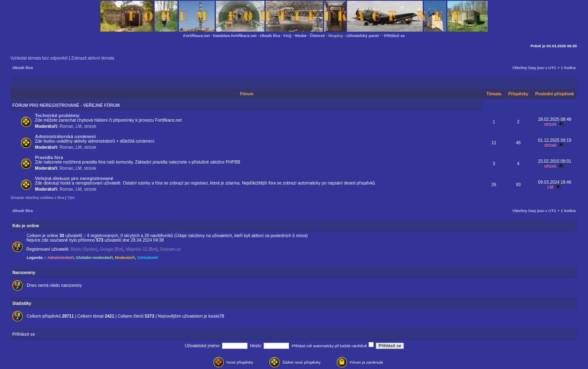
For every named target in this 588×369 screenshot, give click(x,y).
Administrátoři (60, 257)
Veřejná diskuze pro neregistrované (74, 178)
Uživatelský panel (362, 36)
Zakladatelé (147, 257)
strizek (90, 126)
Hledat (301, 36)
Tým (71, 197)
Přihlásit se (394, 36)
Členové (317, 36)
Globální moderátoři (95, 257)
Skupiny (336, 36)
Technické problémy (57, 115)
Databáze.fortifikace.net (235, 36)
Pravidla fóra (49, 157)
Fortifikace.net (197, 36)
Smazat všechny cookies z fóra (37, 197)
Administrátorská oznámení (65, 136)
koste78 (216, 316)
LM (79, 126)
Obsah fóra (270, 36)
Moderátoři (125, 257)
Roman (66, 126)
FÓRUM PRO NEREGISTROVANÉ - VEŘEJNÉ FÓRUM (66, 105)
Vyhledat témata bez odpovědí (39, 58)
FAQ (287, 36)
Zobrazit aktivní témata (93, 58)
